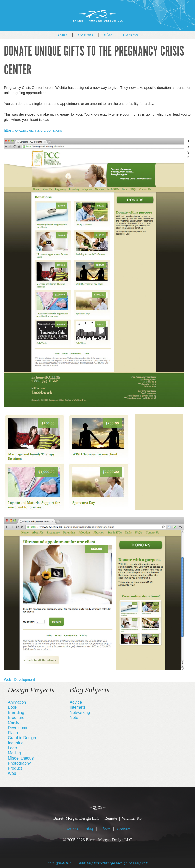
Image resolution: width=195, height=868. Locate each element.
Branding (16, 712)
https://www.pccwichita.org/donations (33, 130)
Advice (76, 702)
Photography (19, 763)
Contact (131, 35)
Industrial (16, 743)
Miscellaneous (21, 758)
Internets (77, 707)
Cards (13, 723)
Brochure (16, 717)
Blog (108, 35)
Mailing (14, 753)
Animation (17, 702)
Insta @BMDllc (59, 863)
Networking (80, 712)
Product (15, 768)
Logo (12, 748)
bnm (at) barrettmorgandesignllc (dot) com (114, 863)
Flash (13, 733)
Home (62, 35)
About (105, 829)
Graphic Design (22, 738)
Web (7, 680)
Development (25, 680)
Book (12, 707)
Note (74, 717)
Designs (86, 35)
